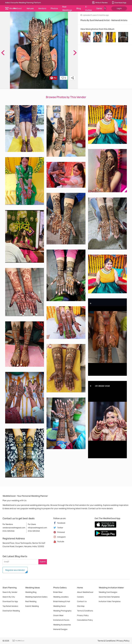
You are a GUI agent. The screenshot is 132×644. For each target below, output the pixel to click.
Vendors (42, 8)
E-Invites (89, 8)
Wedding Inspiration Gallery (36, 597)
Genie (99, 8)
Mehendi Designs (60, 629)
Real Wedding (31, 601)
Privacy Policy (83, 615)
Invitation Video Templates (110, 601)
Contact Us (82, 601)
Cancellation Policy (85, 620)
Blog (79, 8)
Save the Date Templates (109, 597)
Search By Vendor (10, 592)
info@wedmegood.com (37, 528)
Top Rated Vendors (10, 606)
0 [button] (64, 78)
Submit (43, 562)
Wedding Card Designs (108, 592)
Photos (54, 8)
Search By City (9, 597)
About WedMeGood (85, 592)
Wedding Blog (31, 592)
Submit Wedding (32, 606)
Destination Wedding (11, 611)
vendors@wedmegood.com (14, 528)
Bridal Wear (58, 592)
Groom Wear (58, 615)
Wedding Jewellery (61, 597)
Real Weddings (67, 8)
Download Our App (10, 601)
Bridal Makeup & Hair (62, 601)
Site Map (81, 606)
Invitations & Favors (61, 620)
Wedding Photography (62, 611)
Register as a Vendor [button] (15, 570)
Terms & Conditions (85, 611)
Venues (30, 8)
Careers (80, 597)
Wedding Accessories (62, 625)
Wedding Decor (59, 606)
